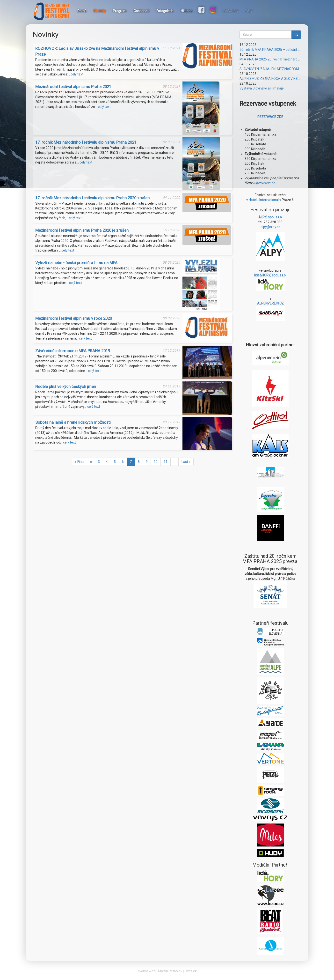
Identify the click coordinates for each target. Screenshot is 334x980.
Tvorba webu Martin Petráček (160, 971)
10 (157, 461)
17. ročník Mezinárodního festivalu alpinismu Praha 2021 (86, 142)
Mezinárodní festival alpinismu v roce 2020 (74, 318)
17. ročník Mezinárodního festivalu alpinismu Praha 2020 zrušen (92, 198)
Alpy (249, 11)
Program (120, 11)
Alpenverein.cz (264, 183)
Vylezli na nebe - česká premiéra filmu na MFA (76, 263)
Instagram (214, 10)
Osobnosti (141, 11)
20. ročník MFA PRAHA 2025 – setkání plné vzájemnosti (282, 50)
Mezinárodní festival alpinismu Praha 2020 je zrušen (82, 230)
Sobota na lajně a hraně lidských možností (73, 422)
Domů (82, 11)
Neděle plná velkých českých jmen (66, 386)
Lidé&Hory (231, 11)
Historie (187, 11)
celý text (77, 74)
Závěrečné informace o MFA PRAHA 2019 (73, 351)
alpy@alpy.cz (270, 227)
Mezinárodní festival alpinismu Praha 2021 (73, 87)
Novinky (100, 11)
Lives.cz (191, 971)
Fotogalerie (165, 11)
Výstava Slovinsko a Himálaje (262, 88)
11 (167, 461)
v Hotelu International (262, 200)
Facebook (202, 10)
